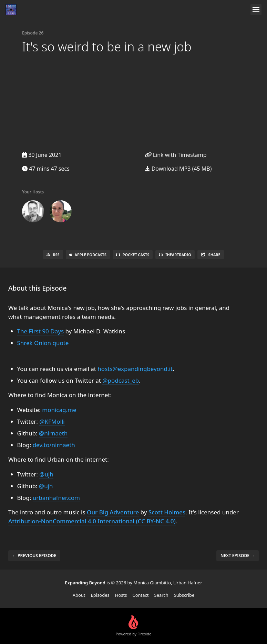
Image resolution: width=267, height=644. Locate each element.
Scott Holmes (167, 512)
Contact (140, 595)
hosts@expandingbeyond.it (135, 369)
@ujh (46, 474)
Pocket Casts (133, 255)
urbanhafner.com (56, 498)
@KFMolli (52, 421)
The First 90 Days (41, 331)
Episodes (100, 595)
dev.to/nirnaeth (54, 445)
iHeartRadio (175, 255)
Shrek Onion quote (43, 343)
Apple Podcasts (88, 255)
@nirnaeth (53, 433)
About (79, 595)
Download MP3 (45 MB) (178, 169)
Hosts (121, 595)
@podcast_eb (121, 380)
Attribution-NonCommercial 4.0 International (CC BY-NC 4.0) (92, 521)
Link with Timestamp (176, 155)
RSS (53, 255)
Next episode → (238, 556)
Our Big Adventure (113, 512)
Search (161, 595)
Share (211, 255)
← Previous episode (34, 556)
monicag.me (59, 410)
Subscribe (184, 595)
